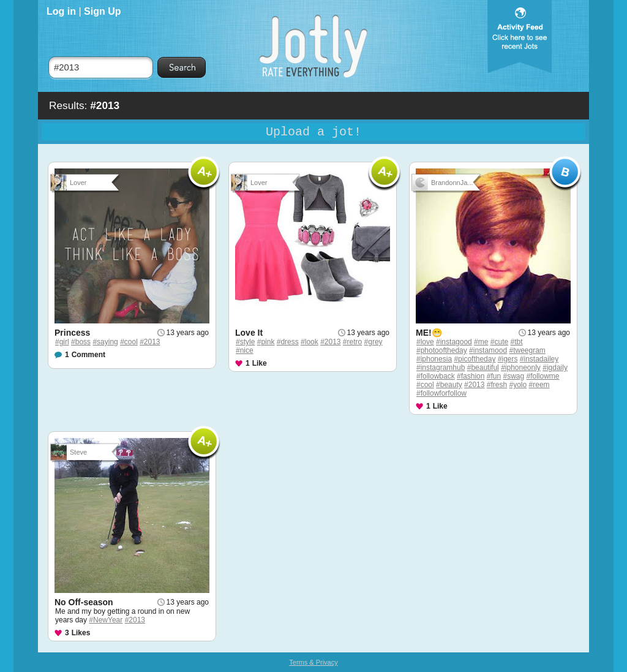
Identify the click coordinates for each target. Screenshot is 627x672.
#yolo (518, 385)
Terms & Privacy (313, 662)
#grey (374, 342)
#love (425, 342)
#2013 (150, 342)
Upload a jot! (313, 132)
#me (481, 342)
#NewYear (106, 620)
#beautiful (483, 368)
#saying (105, 342)
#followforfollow (441, 393)
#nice (245, 350)
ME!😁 (429, 333)
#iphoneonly (521, 368)
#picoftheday (475, 359)
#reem (539, 385)
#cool (129, 342)
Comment (88, 355)
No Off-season (84, 602)
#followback (436, 376)
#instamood (488, 350)
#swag (513, 376)
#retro (352, 342)
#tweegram (527, 350)
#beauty (449, 385)
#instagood (454, 342)
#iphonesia (434, 359)
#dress (288, 342)
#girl (62, 342)
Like (260, 363)
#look (310, 342)
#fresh (497, 385)
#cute (499, 342)
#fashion (471, 376)
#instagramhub (441, 368)
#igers (508, 359)
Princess (72, 333)
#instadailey (539, 359)
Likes (81, 633)
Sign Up (102, 11)
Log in (61, 11)
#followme (543, 376)
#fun (494, 376)
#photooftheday (442, 350)
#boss (81, 342)
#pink (266, 342)
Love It (249, 333)
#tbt (516, 342)
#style (245, 342)
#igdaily (555, 368)
